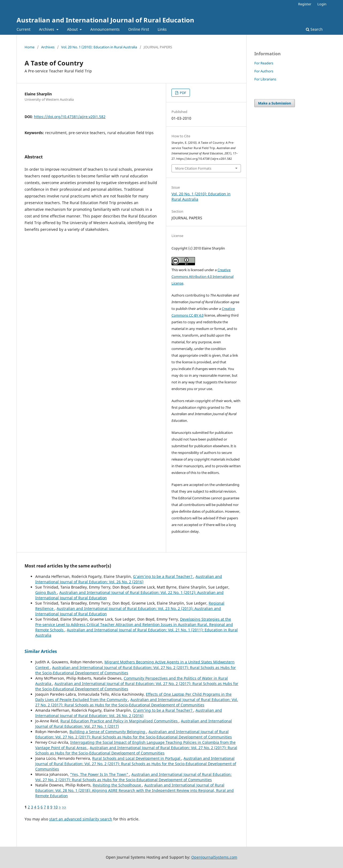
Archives (47, 29)
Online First (139, 29)
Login (322, 4)
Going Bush (46, 592)
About (73, 29)
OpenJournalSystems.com (214, 857)
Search (314, 29)
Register (305, 4)
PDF (183, 93)
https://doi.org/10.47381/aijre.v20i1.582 (70, 117)
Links (162, 29)
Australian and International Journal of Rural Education (105, 20)
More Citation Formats (193, 168)
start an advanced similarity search (81, 819)
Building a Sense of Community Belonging (108, 732)
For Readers (264, 63)
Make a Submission (275, 103)
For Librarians (265, 79)
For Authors (264, 71)
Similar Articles (41, 651)
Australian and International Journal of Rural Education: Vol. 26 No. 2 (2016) (129, 579)
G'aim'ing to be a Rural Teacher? (163, 576)
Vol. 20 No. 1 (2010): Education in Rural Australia (99, 47)
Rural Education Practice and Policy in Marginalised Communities (120, 721)
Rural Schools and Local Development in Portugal (137, 758)
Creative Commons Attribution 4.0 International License (202, 277)
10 (56, 807)
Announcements (105, 29)
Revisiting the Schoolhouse (117, 785)
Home (30, 47)
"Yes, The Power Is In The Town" (100, 774)
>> (64, 807)
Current (24, 29)
